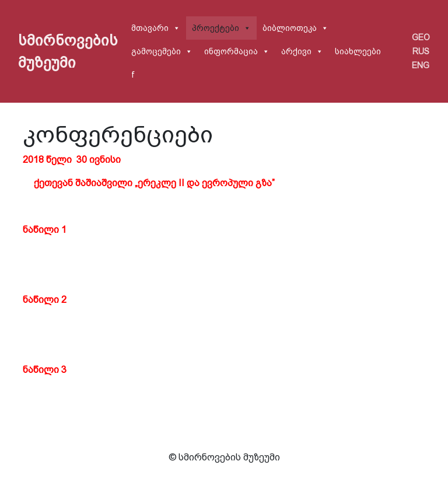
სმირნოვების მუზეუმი (68, 51)
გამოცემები (156, 51)
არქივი (296, 51)
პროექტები (216, 28)
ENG (421, 65)
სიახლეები (358, 51)
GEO (421, 37)
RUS (421, 51)
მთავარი (150, 28)
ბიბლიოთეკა (290, 28)
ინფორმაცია (231, 51)
